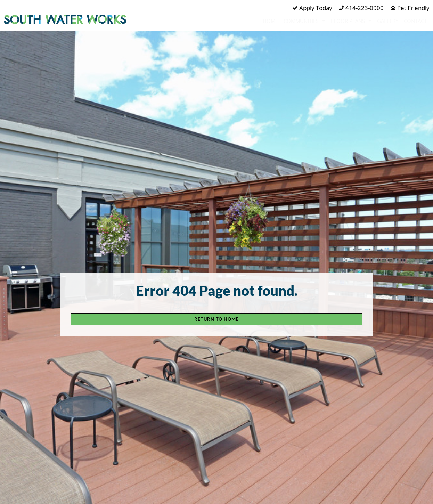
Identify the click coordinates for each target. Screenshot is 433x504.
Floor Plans (351, 21)
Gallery (388, 21)
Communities (304, 21)
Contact (415, 21)
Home (270, 21)
